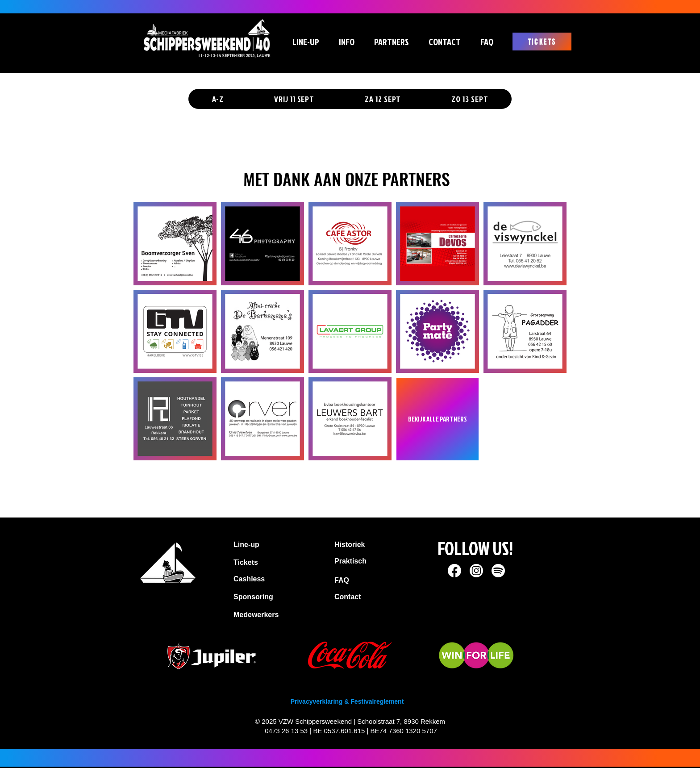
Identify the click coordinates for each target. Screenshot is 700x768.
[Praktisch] (368, 561)
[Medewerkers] (265, 615)
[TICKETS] (542, 42)
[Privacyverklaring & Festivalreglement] (347, 702)
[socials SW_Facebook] (454, 571)
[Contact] (356, 597)
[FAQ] (354, 580)
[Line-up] (263, 545)
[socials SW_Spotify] (498, 571)
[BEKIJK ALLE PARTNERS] (437, 419)
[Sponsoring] (277, 597)
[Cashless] (277, 579)
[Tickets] (267, 563)
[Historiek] (368, 545)
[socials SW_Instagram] (476, 571)
